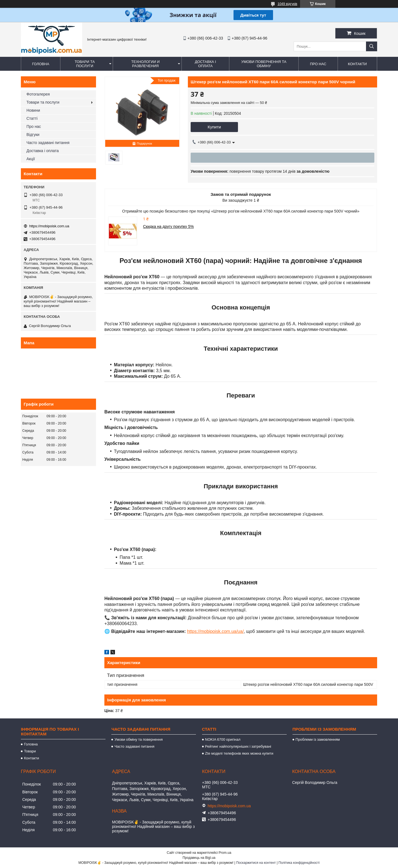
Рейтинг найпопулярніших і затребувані (238, 746)
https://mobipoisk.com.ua (49, 226)
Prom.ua (225, 853)
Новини (33, 110)
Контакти (357, 64)
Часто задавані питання (48, 143)
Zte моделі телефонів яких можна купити (239, 753)
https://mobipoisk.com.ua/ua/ (215, 631)
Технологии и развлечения (146, 64)
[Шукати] (372, 46)
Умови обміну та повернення (138, 739)
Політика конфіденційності (299, 863)
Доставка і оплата (205, 64)
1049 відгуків (287, 4)
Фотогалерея (38, 94)
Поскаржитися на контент (256, 863)
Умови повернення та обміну (264, 64)
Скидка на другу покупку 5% (168, 226)
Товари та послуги (85, 64)
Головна (41, 64)
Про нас (318, 64)
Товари (30, 751)
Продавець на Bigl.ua (199, 858)
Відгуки (33, 135)
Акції (31, 159)
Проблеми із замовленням (318, 739)
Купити (214, 127)
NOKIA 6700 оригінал (223, 739)
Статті (32, 118)
